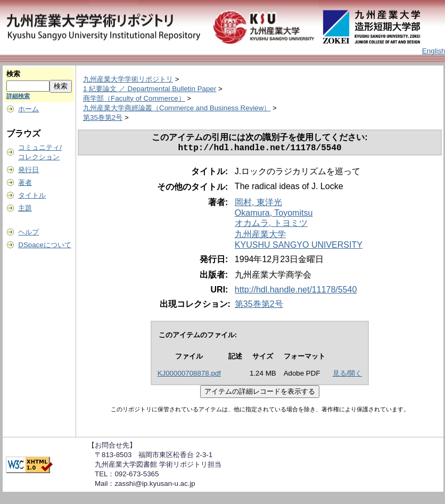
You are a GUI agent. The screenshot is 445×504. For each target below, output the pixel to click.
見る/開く (348, 375)
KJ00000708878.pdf (189, 375)
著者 (25, 182)
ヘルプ (28, 232)
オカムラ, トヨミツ (271, 225)
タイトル (32, 195)
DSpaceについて (44, 245)
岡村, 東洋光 (258, 204)
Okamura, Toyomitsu (274, 215)
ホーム (28, 109)
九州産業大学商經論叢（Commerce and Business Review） (177, 108)
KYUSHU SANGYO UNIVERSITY (299, 247)
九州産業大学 (260, 236)
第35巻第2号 (103, 117)
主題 (25, 208)
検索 (13, 74)
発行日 (28, 170)
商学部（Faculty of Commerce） (134, 98)
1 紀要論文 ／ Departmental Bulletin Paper (150, 89)
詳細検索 (18, 96)
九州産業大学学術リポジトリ (128, 79)
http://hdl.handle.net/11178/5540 (296, 292)
